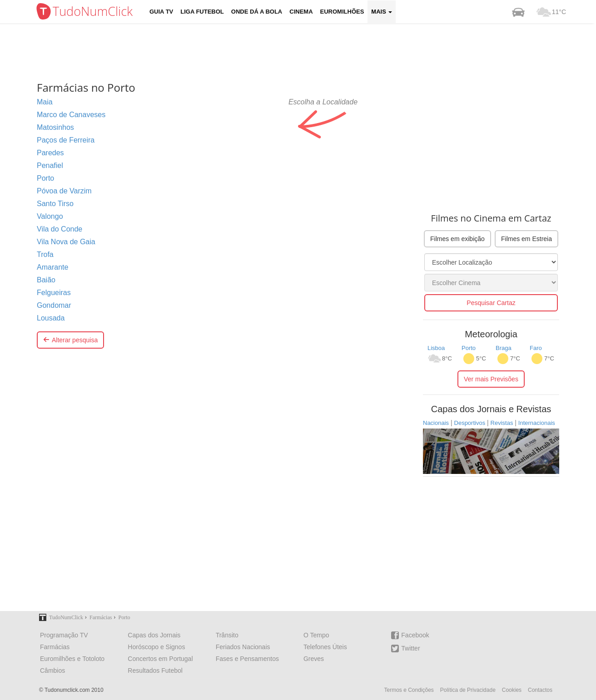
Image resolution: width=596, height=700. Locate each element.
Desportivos (470, 423)
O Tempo (316, 635)
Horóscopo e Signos (156, 647)
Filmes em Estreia (526, 239)
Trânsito (227, 635)
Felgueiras (54, 293)
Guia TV (161, 12)
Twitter (405, 648)
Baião (46, 280)
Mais (382, 12)
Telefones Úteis (325, 647)
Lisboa (436, 348)
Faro (536, 348)
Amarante (52, 267)
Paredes (50, 153)
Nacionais (436, 423)
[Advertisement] (305, 52)
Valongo (50, 216)
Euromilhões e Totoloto (72, 659)
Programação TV (64, 635)
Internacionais (537, 423)
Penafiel (50, 165)
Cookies (512, 690)
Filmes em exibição (457, 239)
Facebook (410, 635)
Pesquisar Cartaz (491, 303)
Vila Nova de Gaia (66, 242)
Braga (504, 348)
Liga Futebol (202, 12)
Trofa (45, 254)
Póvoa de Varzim (64, 191)
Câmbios (52, 670)
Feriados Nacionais (243, 647)
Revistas (502, 423)
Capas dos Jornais (154, 635)
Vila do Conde (60, 229)
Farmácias (55, 647)
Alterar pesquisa (70, 340)
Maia (45, 102)
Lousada (51, 318)
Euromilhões (342, 12)
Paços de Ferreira (66, 140)
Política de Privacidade (468, 690)
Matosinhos (55, 127)
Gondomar (54, 305)
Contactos (540, 690)
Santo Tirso (55, 204)
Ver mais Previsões (491, 379)
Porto (45, 178)
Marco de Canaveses (71, 115)
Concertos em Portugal (160, 659)
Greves (314, 659)
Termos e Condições (409, 690)
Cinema (301, 12)
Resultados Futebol (155, 670)
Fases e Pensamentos (247, 659)
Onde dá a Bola (257, 12)
